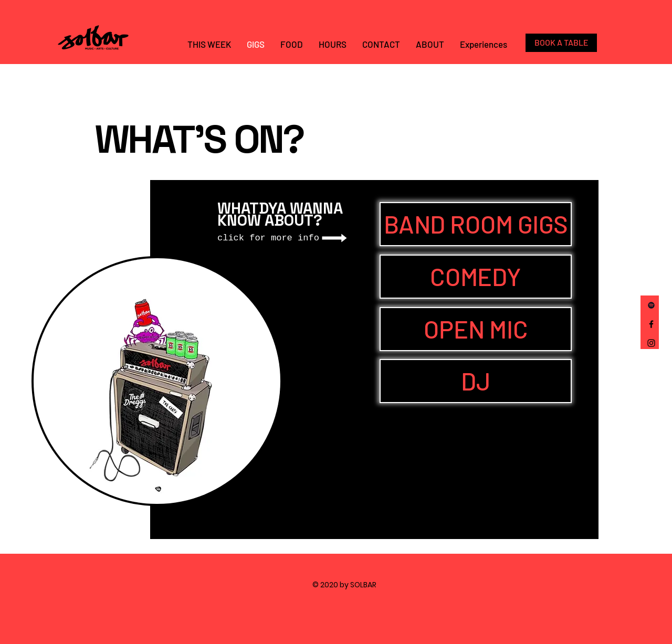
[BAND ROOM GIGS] (476, 224)
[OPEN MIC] (476, 329)
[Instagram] (651, 343)
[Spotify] (651, 305)
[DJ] (476, 381)
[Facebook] (651, 324)
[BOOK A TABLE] (561, 43)
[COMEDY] (476, 277)
